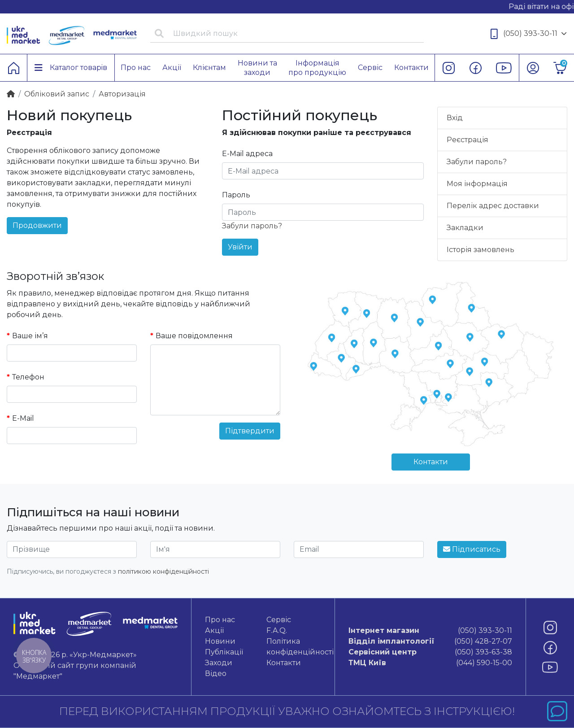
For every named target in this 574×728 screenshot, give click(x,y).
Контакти (431, 462)
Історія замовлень (481, 250)
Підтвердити (250, 431)
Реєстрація (467, 140)
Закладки (465, 228)
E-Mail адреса (247, 154)
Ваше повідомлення (194, 336)
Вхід (455, 118)
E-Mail (23, 418)
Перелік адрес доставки (493, 206)
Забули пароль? (252, 226)
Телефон (28, 377)
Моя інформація (477, 184)
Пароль (236, 195)
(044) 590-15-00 (430, 663)
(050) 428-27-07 (430, 641)
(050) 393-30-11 (529, 34)
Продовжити (37, 225)
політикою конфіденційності (163, 571)
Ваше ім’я (30, 336)
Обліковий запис (57, 94)
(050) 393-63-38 (430, 652)
